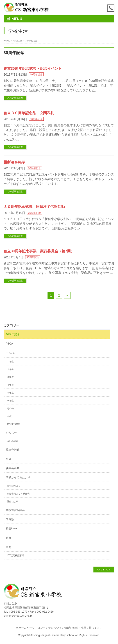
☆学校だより (14, 486)
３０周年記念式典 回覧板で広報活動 (34, 207)
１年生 (10, 361)
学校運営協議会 (15, 510)
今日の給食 (13, 441)
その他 (10, 408)
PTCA (9, 344)
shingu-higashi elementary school (54, 635)
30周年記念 (36, 74)
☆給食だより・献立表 (18, 494)
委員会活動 (13, 468)
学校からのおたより (18, 477)
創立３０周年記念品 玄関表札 (29, 113)
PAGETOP (104, 569)
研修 (9, 538)
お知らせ (11, 433)
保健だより (13, 501)
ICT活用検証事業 (16, 556)
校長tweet (12, 528)
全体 (9, 459)
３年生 (10, 377)
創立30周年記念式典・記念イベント (33, 69)
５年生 (10, 393)
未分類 (10, 519)
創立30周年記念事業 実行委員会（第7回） (39, 251)
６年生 (10, 401)
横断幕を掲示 (14, 162)
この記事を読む (15, 98)
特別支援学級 (14, 424)
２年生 (10, 369)
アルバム (11, 353)
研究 (9, 547)
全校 (9, 416)
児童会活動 (13, 450)
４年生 (10, 385)
